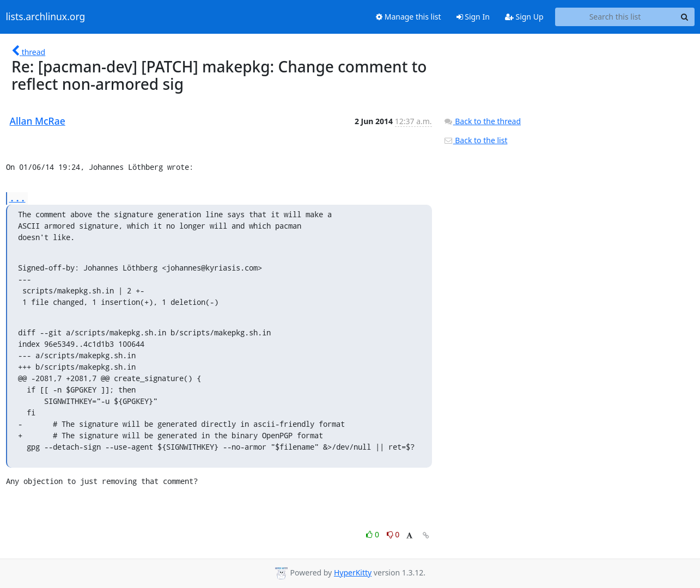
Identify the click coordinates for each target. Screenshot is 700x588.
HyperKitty (353, 572)
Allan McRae (38, 121)
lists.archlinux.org (46, 17)
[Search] (685, 17)
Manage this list (409, 17)
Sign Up (524, 17)
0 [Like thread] (373, 534)
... (17, 198)
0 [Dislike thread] (393, 534)
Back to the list (476, 140)
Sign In (473, 17)
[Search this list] (615, 17)
